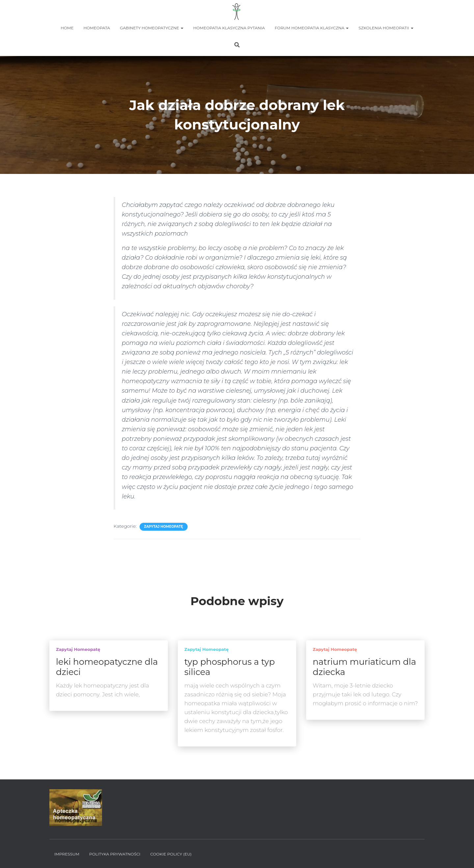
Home (67, 28)
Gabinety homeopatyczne (152, 28)
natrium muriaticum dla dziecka (364, 667)
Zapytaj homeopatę (164, 527)
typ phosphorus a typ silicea (230, 667)
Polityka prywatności (115, 854)
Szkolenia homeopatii (386, 28)
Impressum (67, 854)
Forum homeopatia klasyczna (312, 28)
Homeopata (97, 28)
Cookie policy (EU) (171, 854)
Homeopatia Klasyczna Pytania (229, 28)
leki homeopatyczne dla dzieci (107, 667)
